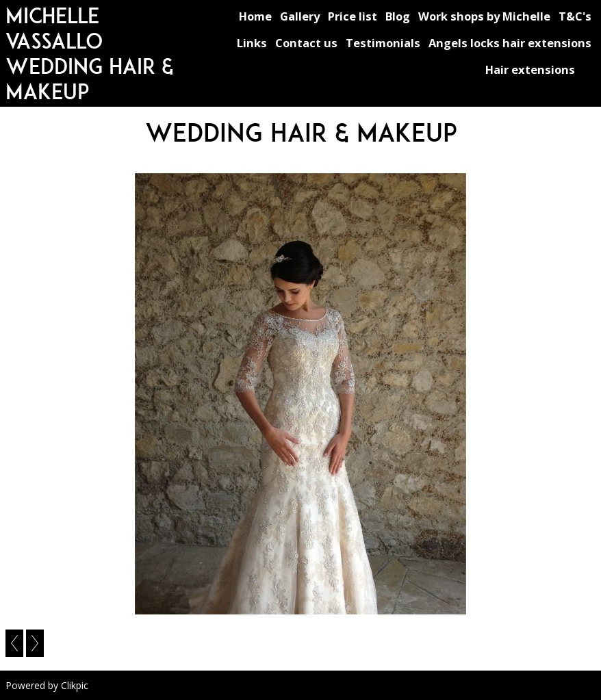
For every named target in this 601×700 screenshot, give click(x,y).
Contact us (306, 43)
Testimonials (383, 43)
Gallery (300, 16)
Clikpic (75, 685)
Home (255, 16)
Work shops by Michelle (484, 16)
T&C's (575, 16)
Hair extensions (530, 69)
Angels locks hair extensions (510, 43)
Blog (398, 16)
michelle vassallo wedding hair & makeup (90, 53)
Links (252, 43)
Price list (353, 16)
